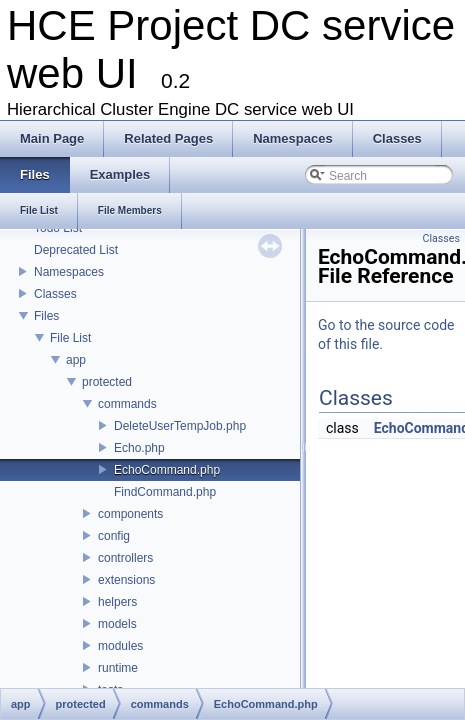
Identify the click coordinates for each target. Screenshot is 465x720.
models (117, 624)
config (114, 536)
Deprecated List (76, 250)
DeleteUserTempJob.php (180, 426)
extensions (126, 580)
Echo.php (139, 448)
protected (107, 382)
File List (70, 338)
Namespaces (69, 272)
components (130, 514)
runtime (118, 668)
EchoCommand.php (167, 470)
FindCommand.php (165, 492)
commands (127, 404)
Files (46, 316)
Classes (55, 294)
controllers (125, 558)
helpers (117, 602)
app (76, 360)
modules (120, 646)
